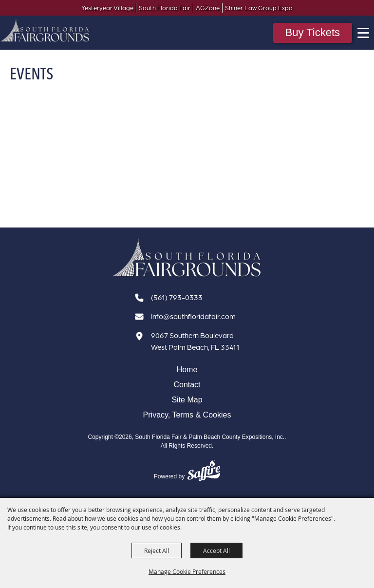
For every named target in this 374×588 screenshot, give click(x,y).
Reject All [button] (157, 550)
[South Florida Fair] (187, 258)
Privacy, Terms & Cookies (187, 415)
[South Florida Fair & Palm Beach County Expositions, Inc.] (45, 30)
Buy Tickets (313, 32)
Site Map (187, 400)
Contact (187, 385)
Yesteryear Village (107, 8)
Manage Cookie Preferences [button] (187, 571)
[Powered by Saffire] (204, 472)
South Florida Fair (165, 8)
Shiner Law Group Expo (259, 8)
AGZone (208, 8)
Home (187, 370)
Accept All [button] (216, 550)
